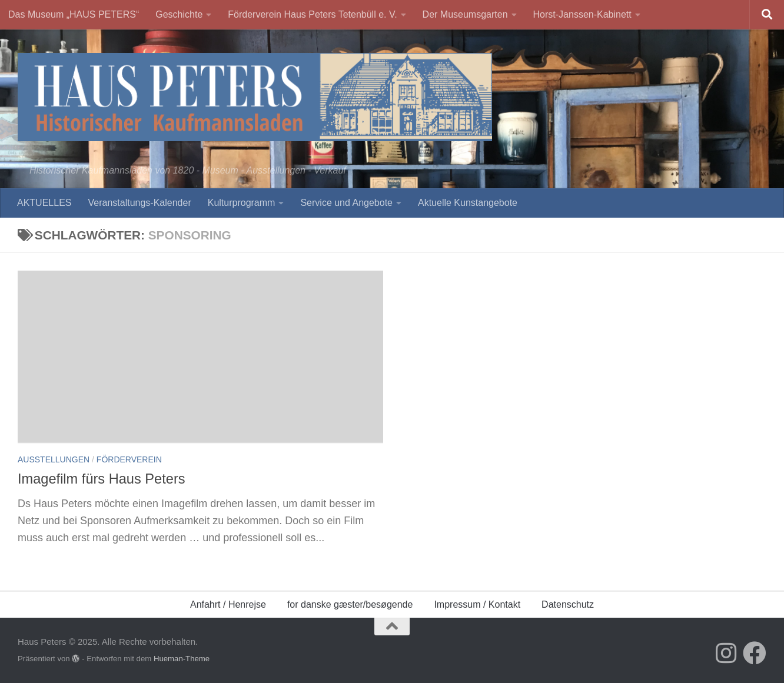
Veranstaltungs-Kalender (139, 203)
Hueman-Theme (182, 659)
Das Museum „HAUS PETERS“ (74, 14)
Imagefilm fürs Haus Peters (102, 479)
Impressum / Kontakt (477, 604)
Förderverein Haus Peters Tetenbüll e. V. (312, 14)
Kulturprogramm (242, 203)
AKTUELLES (44, 203)
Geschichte (179, 14)
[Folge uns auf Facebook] (755, 653)
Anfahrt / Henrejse (228, 604)
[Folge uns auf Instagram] (726, 653)
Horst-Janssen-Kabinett (582, 14)
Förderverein (129, 459)
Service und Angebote (346, 203)
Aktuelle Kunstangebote (468, 203)
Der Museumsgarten (465, 14)
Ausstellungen (54, 459)
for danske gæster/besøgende (350, 604)
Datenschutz (568, 604)
